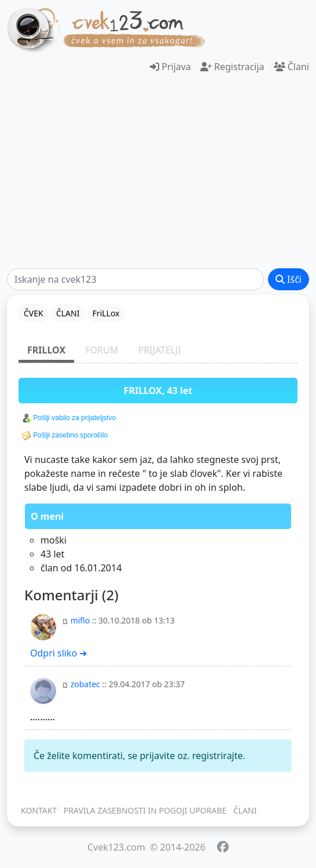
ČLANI (245, 810)
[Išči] (135, 279)
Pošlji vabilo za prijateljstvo (69, 418)
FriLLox (46, 350)
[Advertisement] (158, 178)
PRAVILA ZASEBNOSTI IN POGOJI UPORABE (145, 810)
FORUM (102, 350)
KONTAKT (39, 810)
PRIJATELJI (159, 350)
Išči (289, 279)
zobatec (85, 684)
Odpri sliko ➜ (58, 653)
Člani (291, 67)
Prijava (170, 67)
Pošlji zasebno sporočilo (65, 436)
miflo (80, 620)
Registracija (232, 67)
